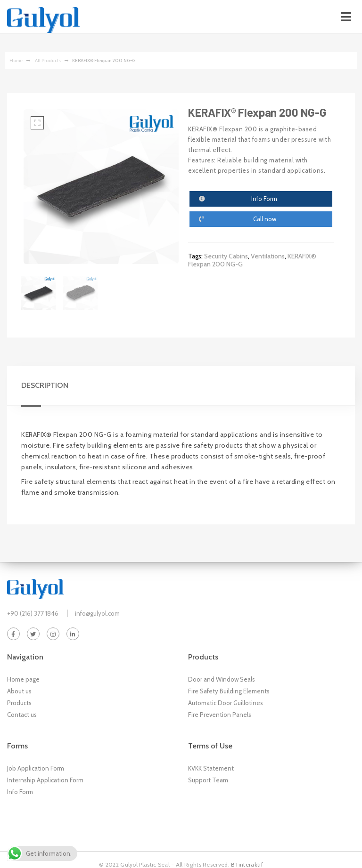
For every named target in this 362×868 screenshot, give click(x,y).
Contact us (22, 715)
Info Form (20, 792)
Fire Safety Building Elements (229, 691)
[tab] (49, 386)
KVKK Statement (211, 768)
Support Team (208, 780)
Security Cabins (226, 256)
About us (19, 691)
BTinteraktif (247, 864)
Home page (23, 679)
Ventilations (268, 256)
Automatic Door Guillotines (226, 703)
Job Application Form (36, 768)
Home (16, 60)
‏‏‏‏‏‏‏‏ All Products (47, 60)
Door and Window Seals (222, 679)
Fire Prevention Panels (220, 715)
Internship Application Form (45, 780)
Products (19, 703)
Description (45, 385)
